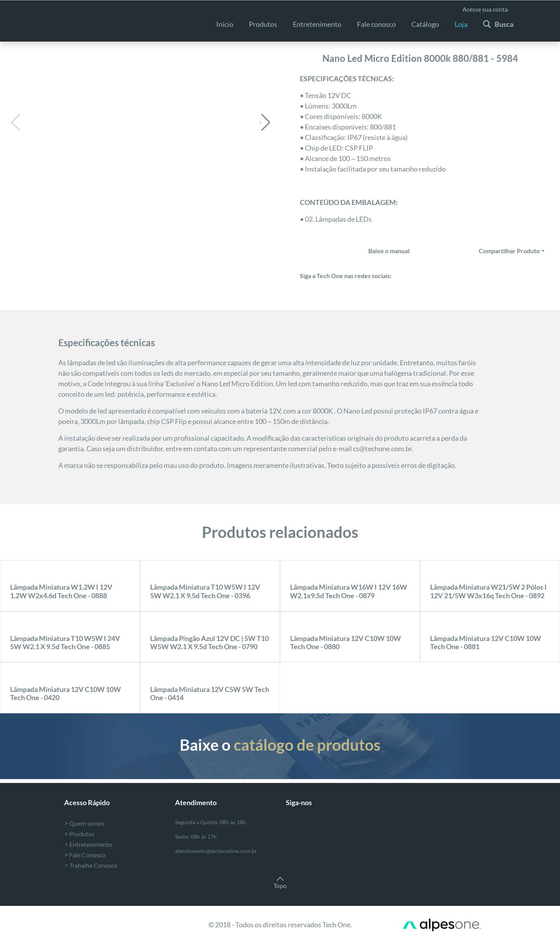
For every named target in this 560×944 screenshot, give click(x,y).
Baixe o (280, 745)
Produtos (263, 24)
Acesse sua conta (485, 9)
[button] (265, 123)
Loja (461, 24)
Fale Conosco (85, 855)
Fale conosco (376, 24)
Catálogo (425, 24)
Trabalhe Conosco (91, 865)
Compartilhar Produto (509, 251)
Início (225, 24)
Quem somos (84, 823)
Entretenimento (88, 844)
